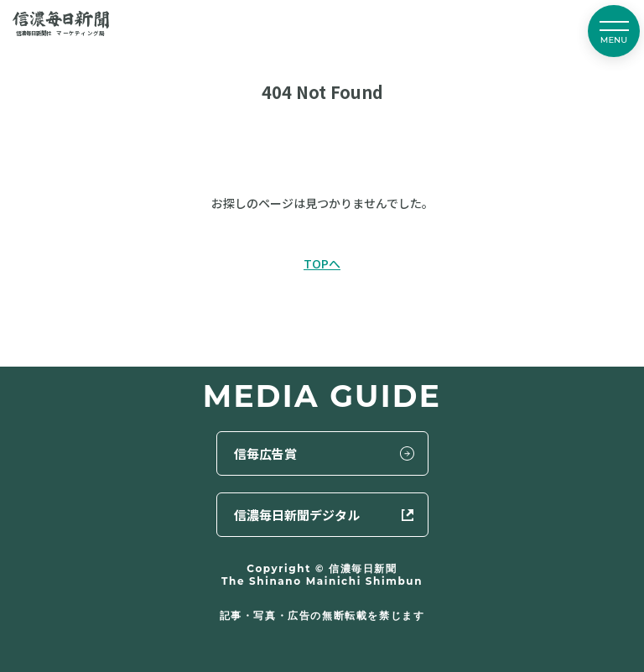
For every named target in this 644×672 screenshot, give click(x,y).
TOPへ (322, 263)
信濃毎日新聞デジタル (297, 515)
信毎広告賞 (265, 453)
